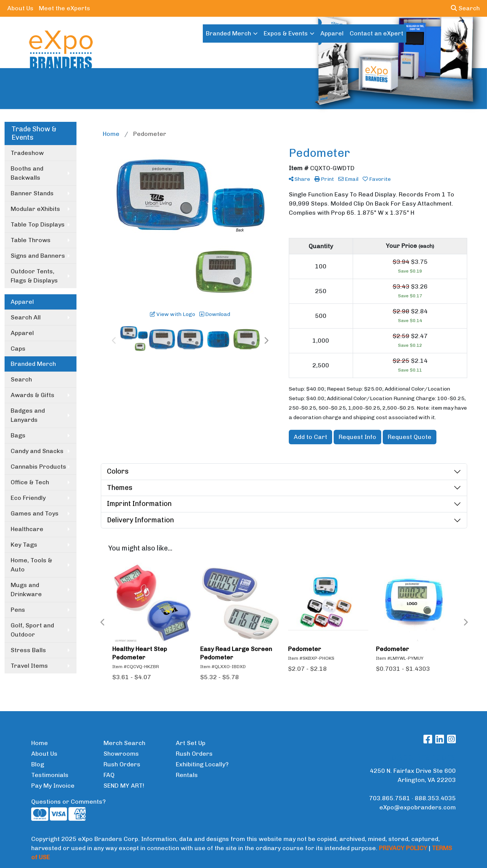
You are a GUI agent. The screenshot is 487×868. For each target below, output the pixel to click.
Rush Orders (122, 764)
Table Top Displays (38, 224)
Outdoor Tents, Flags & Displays (34, 276)
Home (40, 743)
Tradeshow (27, 153)
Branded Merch (228, 33)
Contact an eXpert (376, 33)
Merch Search (124, 743)
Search (465, 8)
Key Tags (24, 545)
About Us (20, 8)
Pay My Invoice (53, 786)
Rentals (187, 775)
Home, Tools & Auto (31, 565)
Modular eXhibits (35, 209)
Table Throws (31, 240)
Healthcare (27, 529)
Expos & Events (286, 33)
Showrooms (121, 754)
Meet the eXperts (64, 8)
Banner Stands (32, 193)
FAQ (109, 775)
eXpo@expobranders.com (418, 807)
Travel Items (29, 666)
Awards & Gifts (33, 395)
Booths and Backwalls (27, 173)
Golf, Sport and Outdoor (32, 630)
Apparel (332, 33)
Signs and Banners (38, 256)
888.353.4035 (435, 798)
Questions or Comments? (68, 802)
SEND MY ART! (124, 786)
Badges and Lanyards (28, 415)
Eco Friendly (28, 498)
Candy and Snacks (37, 451)
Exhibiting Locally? (202, 764)
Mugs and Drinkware (26, 590)
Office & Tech (30, 482)
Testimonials (50, 775)
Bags (18, 435)
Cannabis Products (38, 467)
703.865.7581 (390, 798)
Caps (18, 349)
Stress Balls (28, 650)
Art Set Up (191, 743)
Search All (26, 317)
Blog (38, 764)
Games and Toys (35, 513)
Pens (18, 610)
